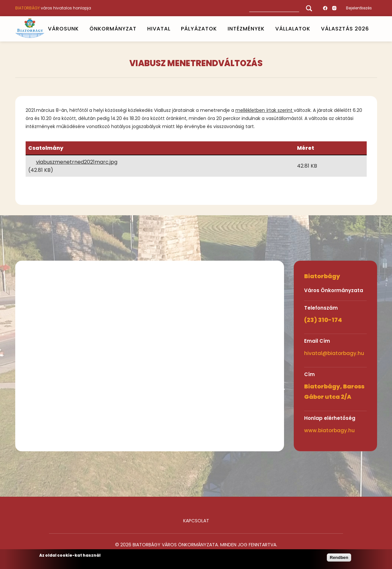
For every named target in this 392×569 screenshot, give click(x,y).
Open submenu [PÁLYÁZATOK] (220, 29)
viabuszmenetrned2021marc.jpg (77, 162)
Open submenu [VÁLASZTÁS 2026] (372, 29)
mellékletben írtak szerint (265, 110)
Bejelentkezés (359, 8)
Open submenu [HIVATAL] (173, 29)
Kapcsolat (196, 521)
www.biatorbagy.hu (329, 430)
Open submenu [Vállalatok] (313, 29)
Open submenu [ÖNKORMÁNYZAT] (139, 29)
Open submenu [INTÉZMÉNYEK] (267, 29)
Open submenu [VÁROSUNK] (81, 29)
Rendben (339, 557)
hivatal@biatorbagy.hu (334, 353)
